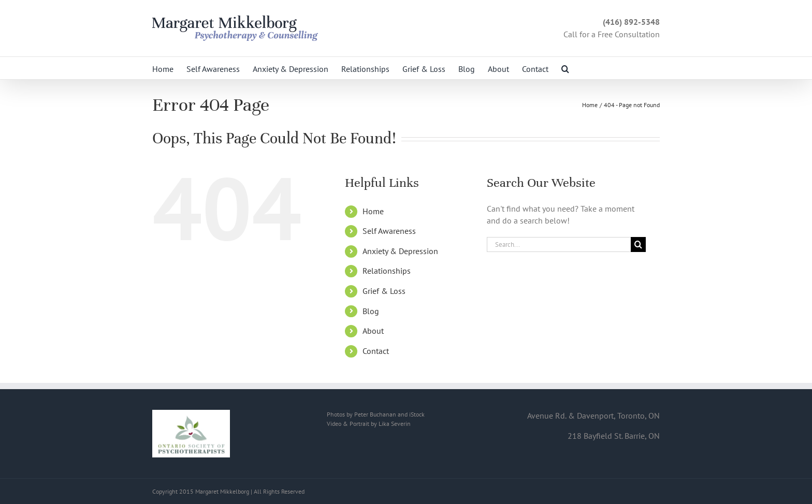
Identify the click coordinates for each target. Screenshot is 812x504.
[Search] (638, 244)
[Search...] (559, 244)
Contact (376, 351)
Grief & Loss (384, 291)
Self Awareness (389, 231)
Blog (371, 311)
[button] (565, 68)
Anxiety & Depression (400, 251)
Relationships (387, 271)
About (373, 331)
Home (373, 211)
